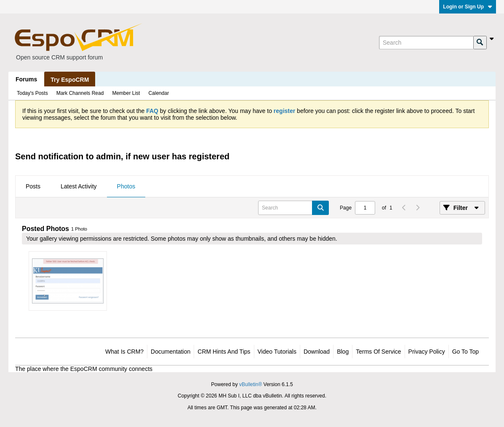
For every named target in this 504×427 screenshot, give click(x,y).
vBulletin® (251, 384)
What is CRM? (124, 352)
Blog (343, 352)
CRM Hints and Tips (224, 352)
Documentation (171, 352)
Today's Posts (32, 93)
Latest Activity (79, 186)
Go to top (465, 352)
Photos (126, 186)
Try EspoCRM (70, 80)
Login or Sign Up (468, 7)
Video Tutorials (277, 352)
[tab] (33, 187)
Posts (33, 186)
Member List (126, 93)
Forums (26, 79)
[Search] (426, 43)
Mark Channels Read (80, 93)
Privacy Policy (427, 352)
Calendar (159, 93)
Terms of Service (378, 352)
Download (317, 352)
